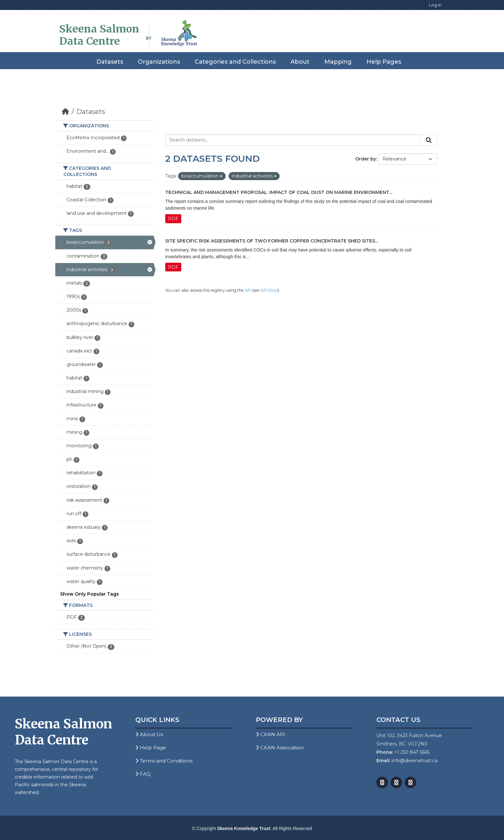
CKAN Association (280, 748)
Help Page (151, 748)
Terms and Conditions (164, 761)
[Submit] (429, 140)
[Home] (65, 112)
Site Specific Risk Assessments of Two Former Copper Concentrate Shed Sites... (272, 241)
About (300, 62)
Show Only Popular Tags (90, 594)
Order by (366, 159)
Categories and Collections (235, 62)
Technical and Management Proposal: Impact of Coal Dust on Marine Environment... (279, 192)
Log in (435, 5)
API (248, 290)
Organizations (159, 62)
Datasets (110, 62)
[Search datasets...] (293, 140)
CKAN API (270, 734)
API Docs (269, 290)
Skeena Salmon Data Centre (99, 35)
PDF (173, 219)
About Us (149, 734)
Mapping (338, 62)
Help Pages (384, 62)
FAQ (143, 774)
